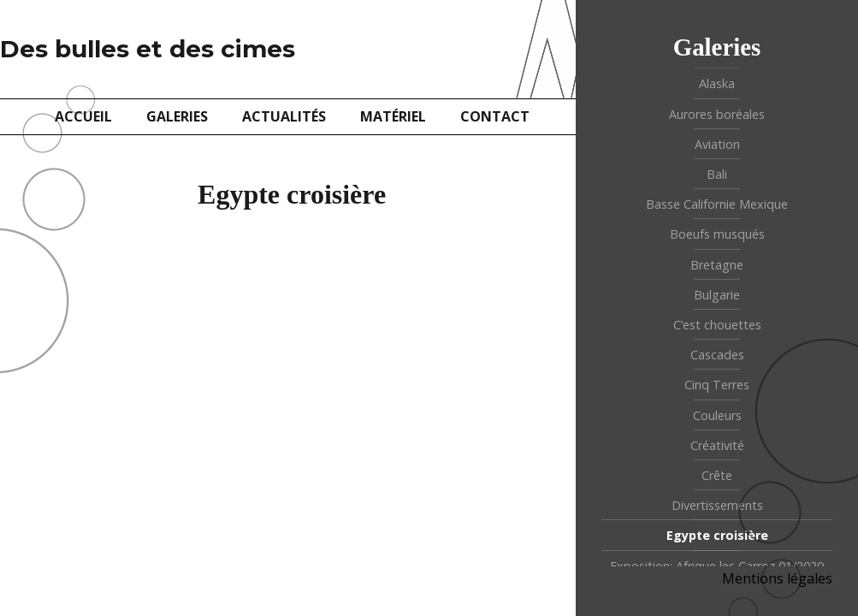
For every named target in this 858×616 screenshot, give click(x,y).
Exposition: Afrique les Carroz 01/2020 (717, 566)
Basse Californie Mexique (717, 204)
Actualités (284, 116)
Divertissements (717, 505)
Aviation (717, 144)
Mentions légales (777, 578)
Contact (495, 116)
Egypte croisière (717, 535)
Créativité (717, 445)
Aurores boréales (717, 114)
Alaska (717, 83)
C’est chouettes (717, 325)
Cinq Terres (717, 385)
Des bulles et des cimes (148, 49)
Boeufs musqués (717, 234)
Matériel (393, 116)
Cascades (717, 355)
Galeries (177, 116)
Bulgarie (717, 295)
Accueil (83, 116)
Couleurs (717, 415)
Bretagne (717, 265)
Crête (717, 475)
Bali (717, 174)
